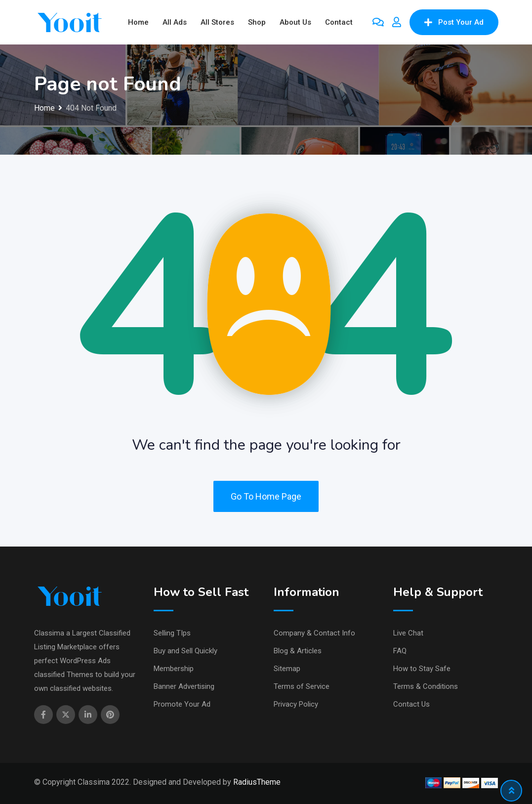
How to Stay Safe (422, 669)
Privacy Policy (296, 704)
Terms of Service (302, 686)
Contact (339, 22)
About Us (295, 22)
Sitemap (287, 669)
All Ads (175, 22)
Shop (257, 22)
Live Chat (408, 633)
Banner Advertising (184, 686)
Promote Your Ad (182, 704)
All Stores (217, 22)
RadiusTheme (257, 782)
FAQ (400, 651)
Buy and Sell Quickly (185, 651)
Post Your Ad (454, 22)
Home (138, 22)
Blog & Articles (298, 651)
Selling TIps (172, 633)
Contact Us (411, 704)
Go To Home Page (266, 496)
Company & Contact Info (314, 633)
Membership (174, 669)
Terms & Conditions (426, 686)
